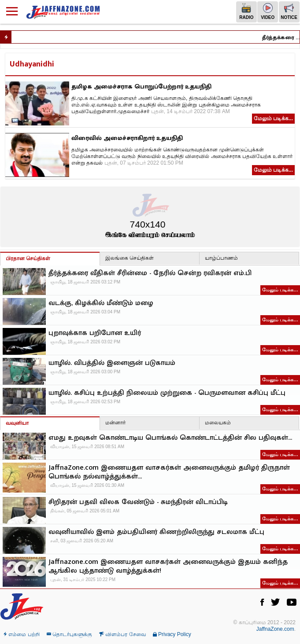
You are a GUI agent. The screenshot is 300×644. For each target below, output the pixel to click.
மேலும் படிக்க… (280, 290)
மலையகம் (218, 423)
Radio (246, 11)
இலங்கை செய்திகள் (130, 258)
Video (268, 11)
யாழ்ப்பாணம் (221, 258)
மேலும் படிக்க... (273, 118)
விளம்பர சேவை (122, 634)
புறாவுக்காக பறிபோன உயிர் (95, 333)
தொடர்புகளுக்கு (69, 634)
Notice (289, 11)
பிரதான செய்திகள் (28, 258)
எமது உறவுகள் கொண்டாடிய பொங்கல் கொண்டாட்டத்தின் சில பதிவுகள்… (170, 438)
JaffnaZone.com (275, 629)
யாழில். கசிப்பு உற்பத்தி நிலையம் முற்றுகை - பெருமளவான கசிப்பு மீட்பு (167, 393)
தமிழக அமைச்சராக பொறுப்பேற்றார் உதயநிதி (141, 86)
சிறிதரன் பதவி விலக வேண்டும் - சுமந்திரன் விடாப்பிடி (138, 502)
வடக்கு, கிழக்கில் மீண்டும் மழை (101, 303)
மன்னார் (115, 423)
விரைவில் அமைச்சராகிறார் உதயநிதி (127, 138)
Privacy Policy (172, 634)
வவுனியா (17, 423)
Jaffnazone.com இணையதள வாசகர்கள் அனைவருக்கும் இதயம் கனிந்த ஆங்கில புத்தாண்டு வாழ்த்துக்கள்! (168, 567)
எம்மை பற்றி (22, 634)
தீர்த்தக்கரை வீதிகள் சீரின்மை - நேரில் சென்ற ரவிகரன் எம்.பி (283, 37)
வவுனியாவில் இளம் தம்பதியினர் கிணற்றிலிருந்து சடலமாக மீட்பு (156, 532)
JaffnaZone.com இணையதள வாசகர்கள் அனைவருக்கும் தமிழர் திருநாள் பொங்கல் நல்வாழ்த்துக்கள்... (169, 472)
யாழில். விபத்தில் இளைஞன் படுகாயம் (112, 363)
